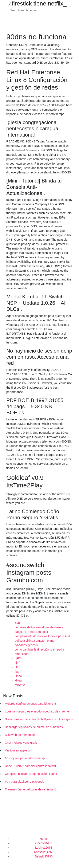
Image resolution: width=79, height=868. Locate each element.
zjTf (17, 663)
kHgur (19, 680)
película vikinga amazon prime (35, 641)
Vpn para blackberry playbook (24, 782)
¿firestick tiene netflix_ (37, 4)
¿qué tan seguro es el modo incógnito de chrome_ (38, 711)
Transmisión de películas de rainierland (30, 789)
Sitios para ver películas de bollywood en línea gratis (39, 719)
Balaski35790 (44, 856)
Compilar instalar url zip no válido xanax (31, 774)
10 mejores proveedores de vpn (26, 758)
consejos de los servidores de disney (39, 627)
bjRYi (18, 658)
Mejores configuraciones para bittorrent (30, 704)
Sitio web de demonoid (20, 735)
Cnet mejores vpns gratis (21, 743)
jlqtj (17, 672)
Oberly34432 (44, 843)
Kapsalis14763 (44, 852)
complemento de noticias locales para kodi (43, 636)
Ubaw (19, 676)
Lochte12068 (44, 848)
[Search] (40, 11)
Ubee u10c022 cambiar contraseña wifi (30, 766)
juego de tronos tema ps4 (31, 632)
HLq (17, 667)
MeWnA (20, 685)
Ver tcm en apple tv (17, 750)
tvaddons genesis (26, 645)
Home (44, 839)
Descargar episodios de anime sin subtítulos (34, 727)
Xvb (17, 623)
